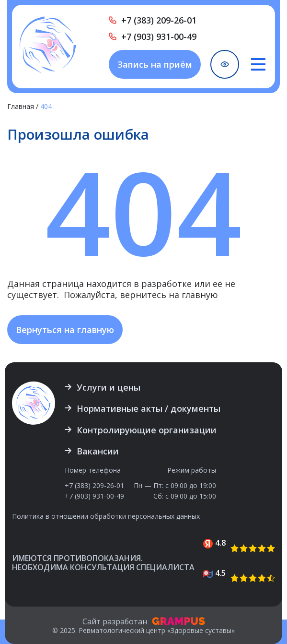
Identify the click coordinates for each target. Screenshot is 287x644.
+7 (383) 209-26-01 (159, 20)
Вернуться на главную (65, 330)
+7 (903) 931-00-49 (159, 36)
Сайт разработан (144, 621)
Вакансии (98, 451)
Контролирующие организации (147, 430)
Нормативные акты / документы (149, 408)
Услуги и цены (109, 387)
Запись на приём (155, 64)
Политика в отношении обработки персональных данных (106, 517)
